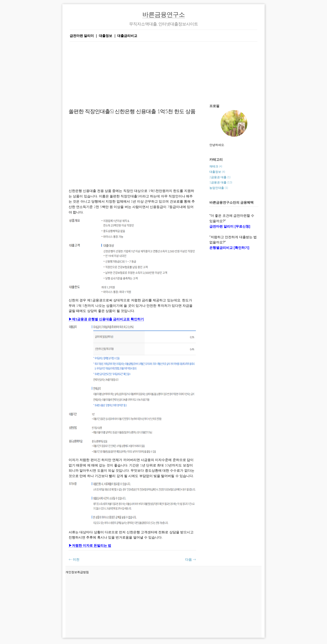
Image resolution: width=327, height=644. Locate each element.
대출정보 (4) (217, 172)
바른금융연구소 (164, 14)
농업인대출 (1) (219, 188)
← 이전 (74, 559)
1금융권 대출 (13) (221, 182)
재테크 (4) (216, 166)
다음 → (191, 559)
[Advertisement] (163, 71)
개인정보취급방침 (77, 572)
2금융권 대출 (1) (220, 177)
